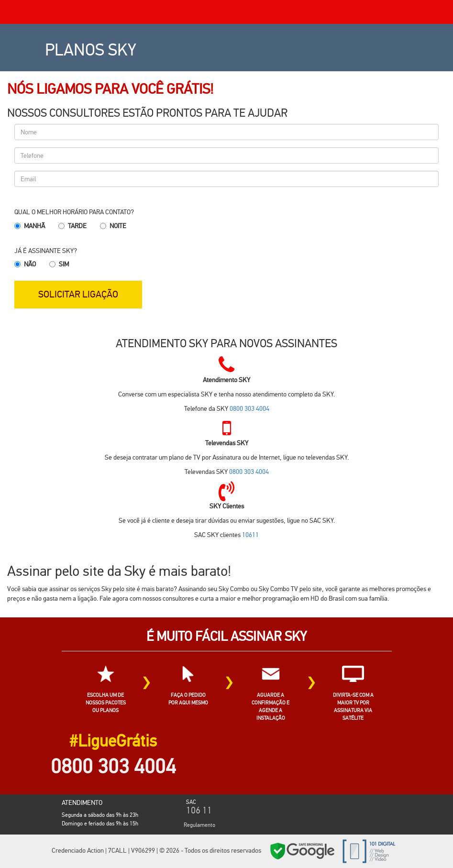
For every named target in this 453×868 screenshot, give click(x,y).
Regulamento (199, 825)
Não (30, 264)
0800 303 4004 (249, 408)
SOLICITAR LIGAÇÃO (78, 294)
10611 (250, 535)
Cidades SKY (400, 852)
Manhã (34, 226)
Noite (118, 226)
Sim (64, 264)
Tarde (77, 226)
